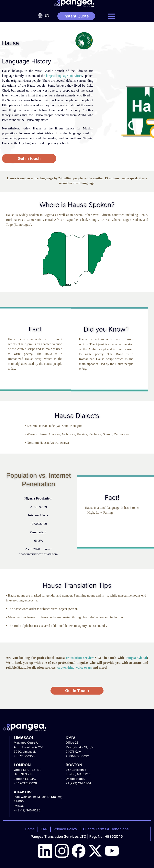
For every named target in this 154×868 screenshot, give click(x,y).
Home (30, 829)
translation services (80, 658)
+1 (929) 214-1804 (78, 783)
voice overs (84, 668)
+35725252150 (24, 756)
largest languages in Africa (64, 76)
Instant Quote (76, 16)
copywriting (66, 668)
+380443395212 (77, 756)
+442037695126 (25, 783)
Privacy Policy (65, 829)
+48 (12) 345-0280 (27, 810)
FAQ (44, 829)
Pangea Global (136, 658)
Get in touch (29, 159)
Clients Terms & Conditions (106, 829)
